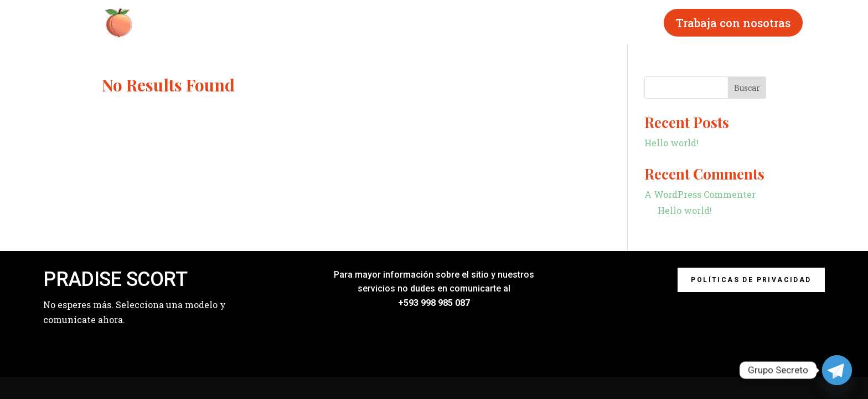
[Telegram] (837, 370)
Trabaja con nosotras (733, 23)
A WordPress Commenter (700, 194)
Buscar (747, 88)
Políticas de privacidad (751, 280)
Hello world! (671, 143)
